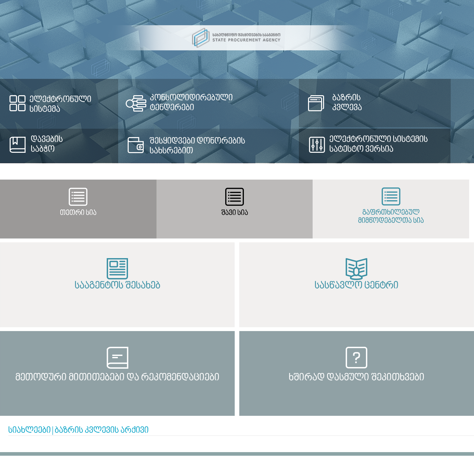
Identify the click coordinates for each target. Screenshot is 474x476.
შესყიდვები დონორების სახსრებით (196, 146)
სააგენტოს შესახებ (115, 286)
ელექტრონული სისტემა (60, 105)
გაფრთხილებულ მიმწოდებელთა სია (382, 217)
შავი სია (229, 213)
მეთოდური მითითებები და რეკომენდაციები (115, 378)
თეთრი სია (76, 213)
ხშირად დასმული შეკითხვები (360, 378)
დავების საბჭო (47, 145)
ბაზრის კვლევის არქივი (102, 431)
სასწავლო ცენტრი (360, 286)
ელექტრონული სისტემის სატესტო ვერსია (375, 145)
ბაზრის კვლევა (344, 103)
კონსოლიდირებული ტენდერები (190, 103)
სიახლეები (29, 431)
